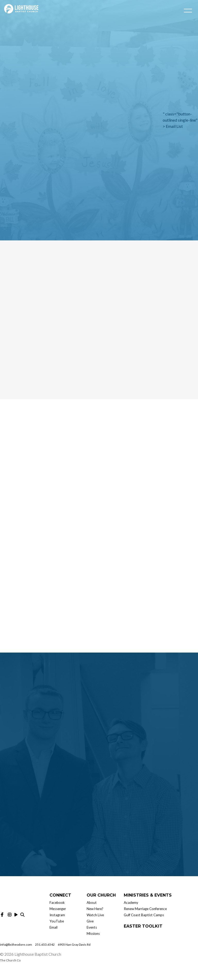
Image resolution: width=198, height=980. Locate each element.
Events (92, 927)
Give (90, 921)
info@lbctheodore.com (16, 944)
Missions (93, 934)
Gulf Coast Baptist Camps (144, 915)
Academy (131, 903)
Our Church (101, 895)
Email (53, 927)
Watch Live (95, 915)
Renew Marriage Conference (145, 909)
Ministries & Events (148, 895)
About (92, 903)
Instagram (57, 915)
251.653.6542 (45, 944)
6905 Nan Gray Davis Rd (74, 944)
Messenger (58, 909)
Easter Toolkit (143, 926)
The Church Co (10, 960)
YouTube (57, 921)
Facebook (57, 903)
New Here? (95, 909)
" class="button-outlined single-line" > (180, 120)
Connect (60, 895)
